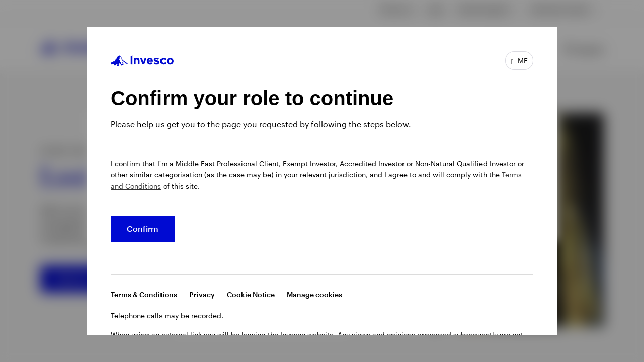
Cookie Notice (251, 294)
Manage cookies (314, 294)
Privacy (202, 294)
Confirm (143, 229)
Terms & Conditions (144, 294)
